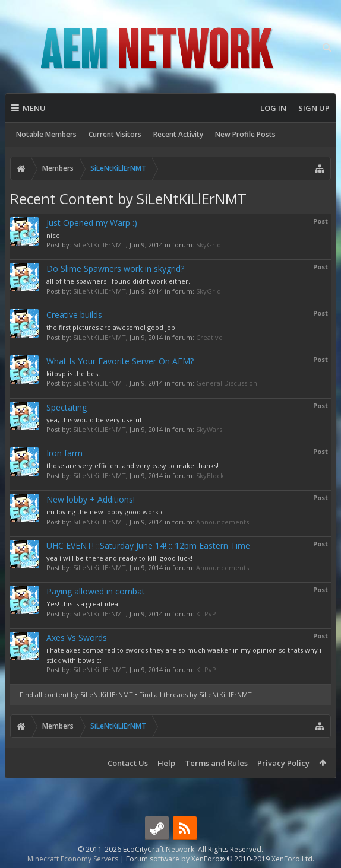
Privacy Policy (283, 763)
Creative (209, 337)
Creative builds (74, 315)
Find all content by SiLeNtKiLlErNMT (76, 694)
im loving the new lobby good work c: (106, 512)
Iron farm (64, 453)
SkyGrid (209, 245)
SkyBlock (210, 476)
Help (166, 763)
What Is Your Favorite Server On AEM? (120, 361)
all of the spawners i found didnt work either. (118, 281)
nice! (54, 235)
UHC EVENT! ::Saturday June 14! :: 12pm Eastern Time (148, 546)
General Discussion (227, 383)
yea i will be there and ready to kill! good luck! (119, 558)
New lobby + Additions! (91, 499)
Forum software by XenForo (220, 859)
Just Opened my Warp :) (92, 223)
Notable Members (46, 134)
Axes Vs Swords (77, 638)
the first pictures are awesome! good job (111, 327)
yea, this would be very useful (94, 420)
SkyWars (209, 429)
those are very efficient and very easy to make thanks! (132, 465)
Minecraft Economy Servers (73, 859)
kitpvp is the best (73, 373)
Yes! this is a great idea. (83, 604)
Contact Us (128, 763)
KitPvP (206, 614)
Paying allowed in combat (96, 591)
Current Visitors (115, 134)
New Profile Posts (245, 134)
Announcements (222, 522)
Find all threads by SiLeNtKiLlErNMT (195, 694)
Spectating (67, 407)
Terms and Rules (216, 763)
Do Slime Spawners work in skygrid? (115, 268)
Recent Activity (178, 134)
